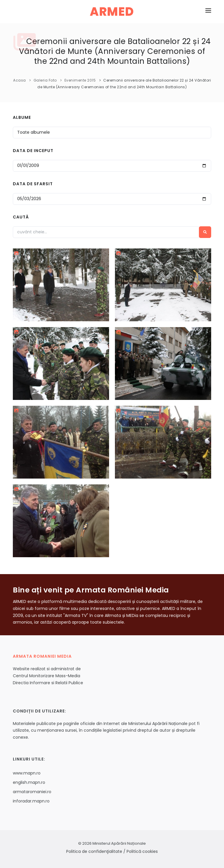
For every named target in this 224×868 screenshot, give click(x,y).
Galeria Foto (45, 80)
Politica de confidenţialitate (94, 851)
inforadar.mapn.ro (31, 801)
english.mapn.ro (29, 782)
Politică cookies (142, 851)
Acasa (20, 80)
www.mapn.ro (27, 773)
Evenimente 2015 (80, 80)
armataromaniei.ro (32, 792)
